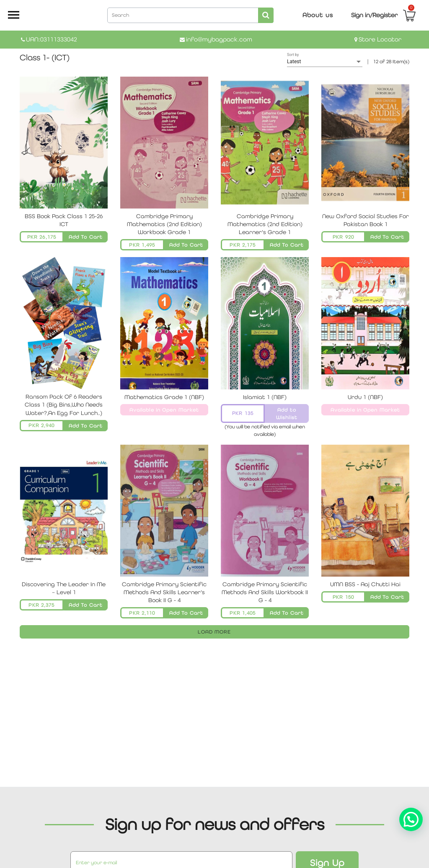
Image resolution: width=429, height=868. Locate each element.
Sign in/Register (374, 15)
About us (318, 15)
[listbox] (325, 62)
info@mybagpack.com (219, 39)
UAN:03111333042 (52, 39)
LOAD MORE (214, 632)
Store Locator (380, 39)
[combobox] (190, 15)
